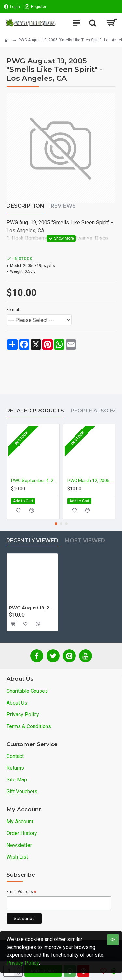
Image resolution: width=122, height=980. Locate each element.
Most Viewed (85, 541)
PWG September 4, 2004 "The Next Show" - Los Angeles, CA (34, 481)
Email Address (21, 892)
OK (113, 940)
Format (13, 310)
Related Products (35, 411)
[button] (56, 524)
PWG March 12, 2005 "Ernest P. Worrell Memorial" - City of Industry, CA (91, 481)
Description (25, 206)
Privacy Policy (23, 963)
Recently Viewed (32, 541)
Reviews (63, 206)
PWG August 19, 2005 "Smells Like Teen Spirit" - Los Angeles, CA (32, 608)
